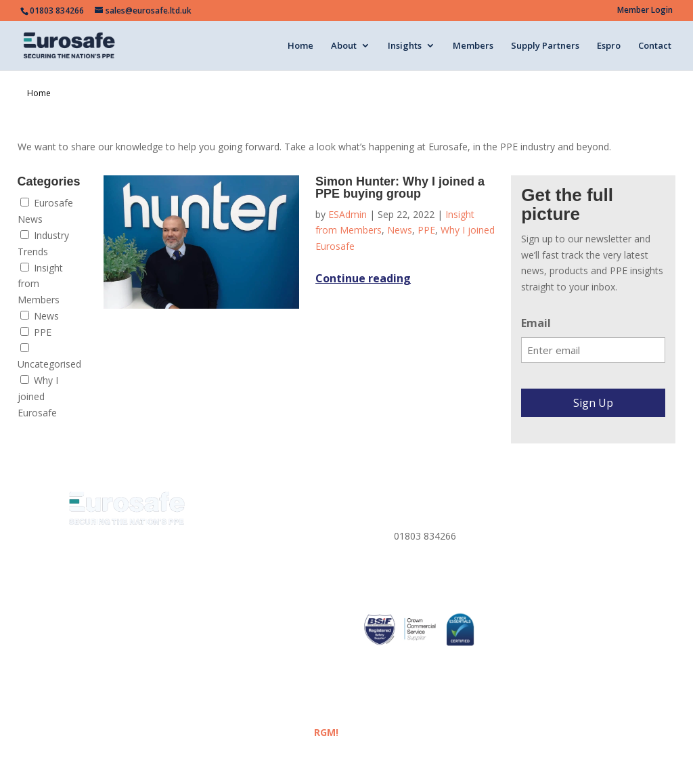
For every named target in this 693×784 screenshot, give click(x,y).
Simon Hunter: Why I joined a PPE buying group (400, 188)
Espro (609, 46)
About (344, 46)
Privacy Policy (538, 516)
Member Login (645, 11)
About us (235, 532)
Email (536, 323)
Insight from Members (40, 284)
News (40, 316)
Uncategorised (49, 357)
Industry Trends (43, 243)
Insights (405, 46)
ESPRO (230, 644)
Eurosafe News (45, 211)
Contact (655, 46)
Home (300, 46)
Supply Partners (545, 46)
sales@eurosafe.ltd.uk (442, 578)
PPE (36, 332)
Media (229, 580)
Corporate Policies (549, 564)
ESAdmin (348, 214)
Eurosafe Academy (256, 596)
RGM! (326, 732)
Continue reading (363, 278)
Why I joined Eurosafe (38, 396)
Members (473, 46)
